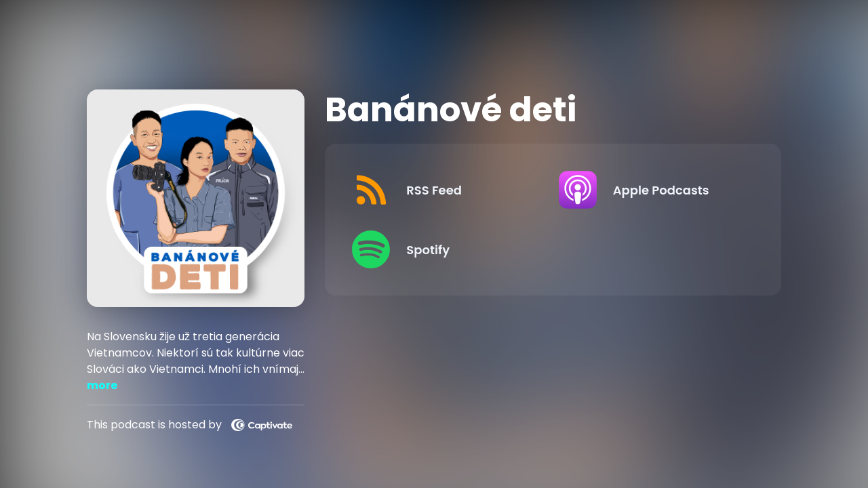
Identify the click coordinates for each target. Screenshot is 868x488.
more (102, 385)
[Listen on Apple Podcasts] (651, 190)
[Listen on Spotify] (444, 249)
